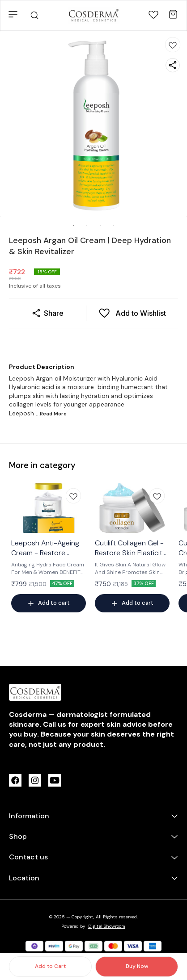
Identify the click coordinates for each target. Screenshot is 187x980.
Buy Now (137, 966)
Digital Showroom (107, 926)
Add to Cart (50, 966)
